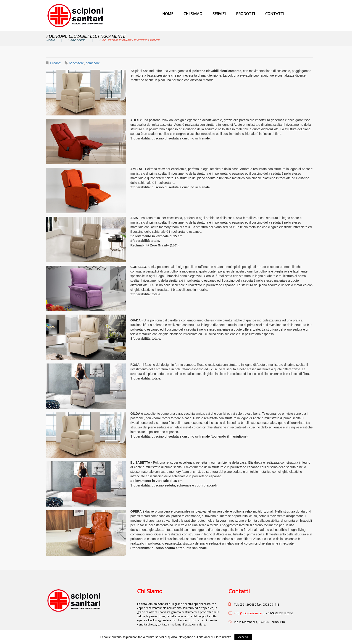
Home (168, 14)
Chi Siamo (193, 14)
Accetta (243, 637)
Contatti (275, 14)
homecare (93, 63)
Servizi (219, 14)
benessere (76, 63)
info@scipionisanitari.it (250, 613)
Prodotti (246, 14)
